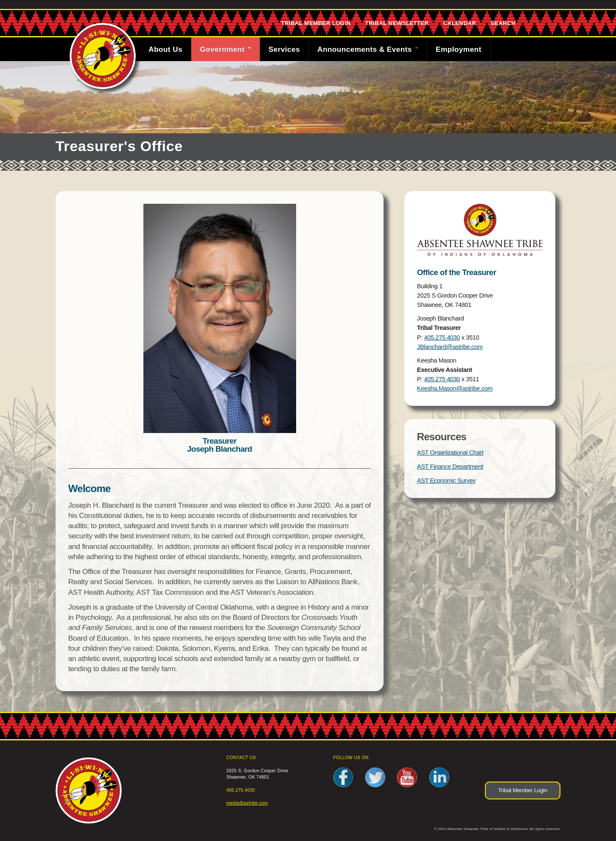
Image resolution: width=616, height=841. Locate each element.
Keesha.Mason (437, 388)
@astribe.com (475, 388)
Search (503, 23)
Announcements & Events (368, 49)
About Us (165, 49)
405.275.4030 (442, 338)
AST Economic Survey (446, 481)
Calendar (460, 23)
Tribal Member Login (316, 23)
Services (284, 49)
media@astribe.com (247, 803)
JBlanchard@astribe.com (450, 347)
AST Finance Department (450, 467)
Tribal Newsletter (397, 23)
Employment (459, 49)
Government (225, 49)
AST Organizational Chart (450, 453)
